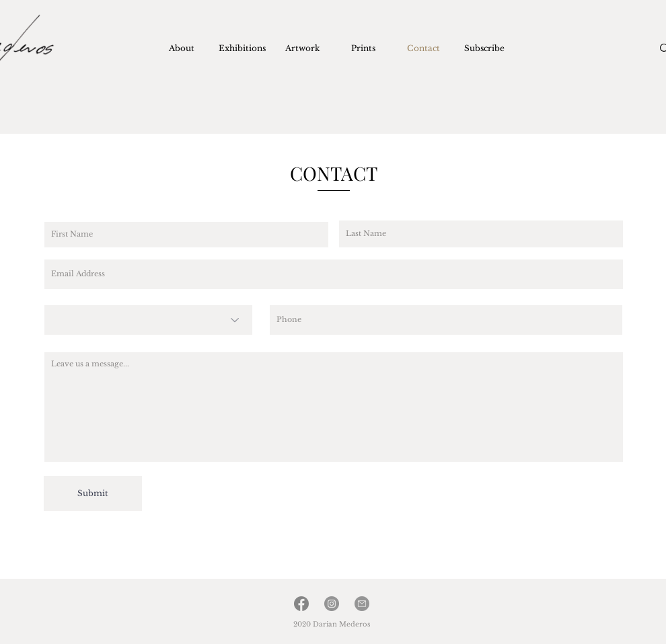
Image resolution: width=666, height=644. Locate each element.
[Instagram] (332, 604)
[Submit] (93, 493)
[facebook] (301, 604)
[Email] (362, 604)
